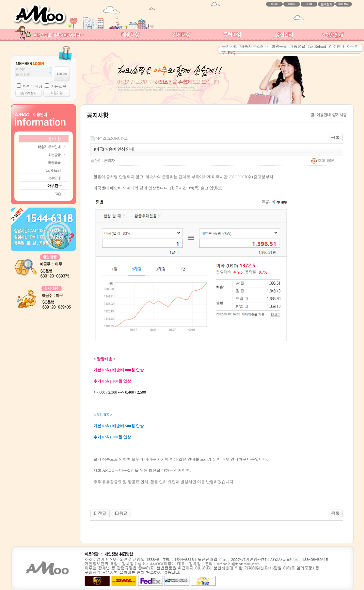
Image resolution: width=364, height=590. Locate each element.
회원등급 (279, 46)
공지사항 (230, 46)
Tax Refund (317, 46)
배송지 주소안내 (254, 46)
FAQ (232, 53)
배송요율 (297, 46)
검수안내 (337, 46)
